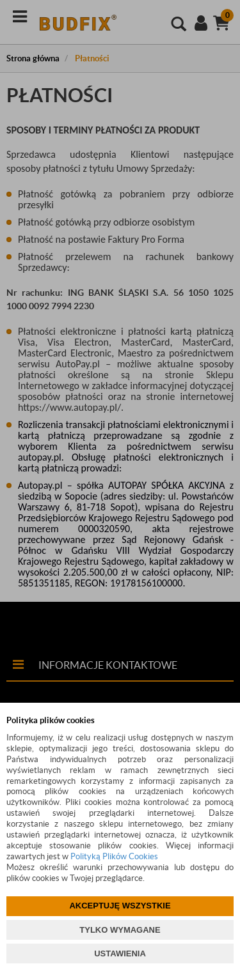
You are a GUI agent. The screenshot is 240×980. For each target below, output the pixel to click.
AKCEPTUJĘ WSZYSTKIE (120, 906)
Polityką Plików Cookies (114, 856)
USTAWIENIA (120, 953)
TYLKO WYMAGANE (120, 930)
